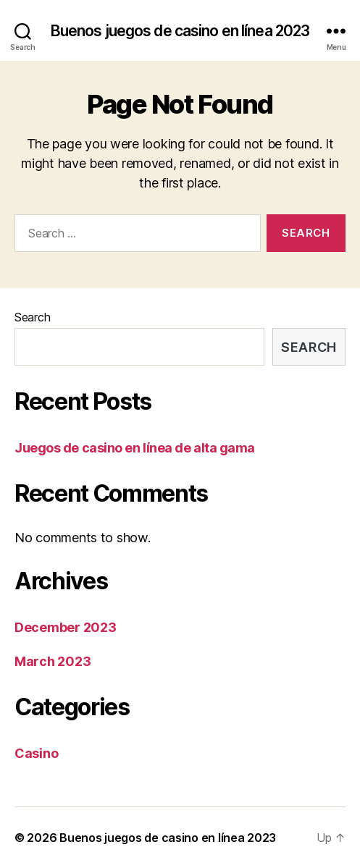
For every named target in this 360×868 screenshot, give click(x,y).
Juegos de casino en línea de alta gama (135, 448)
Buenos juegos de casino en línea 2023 (180, 31)
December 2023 (66, 627)
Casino (36, 753)
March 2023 (53, 661)
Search (32, 317)
